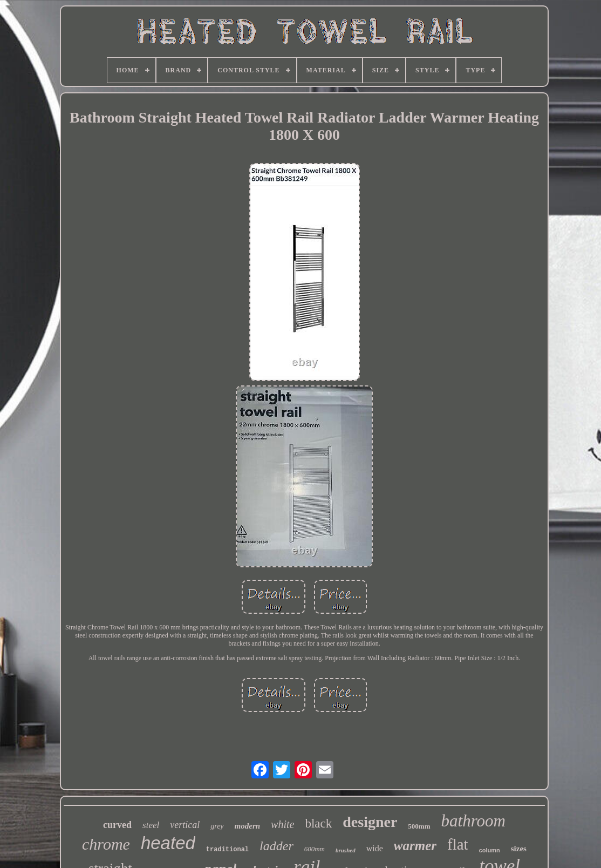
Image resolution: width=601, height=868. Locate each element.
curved (117, 825)
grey (217, 826)
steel (151, 825)
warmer (415, 846)
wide (375, 848)
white (282, 824)
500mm (419, 826)
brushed (346, 850)
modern (248, 826)
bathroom (473, 821)
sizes (519, 849)
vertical (185, 825)
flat (458, 844)
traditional (227, 850)
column (490, 850)
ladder (276, 846)
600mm (315, 849)
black (318, 823)
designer (370, 822)
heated (168, 843)
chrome (106, 844)
